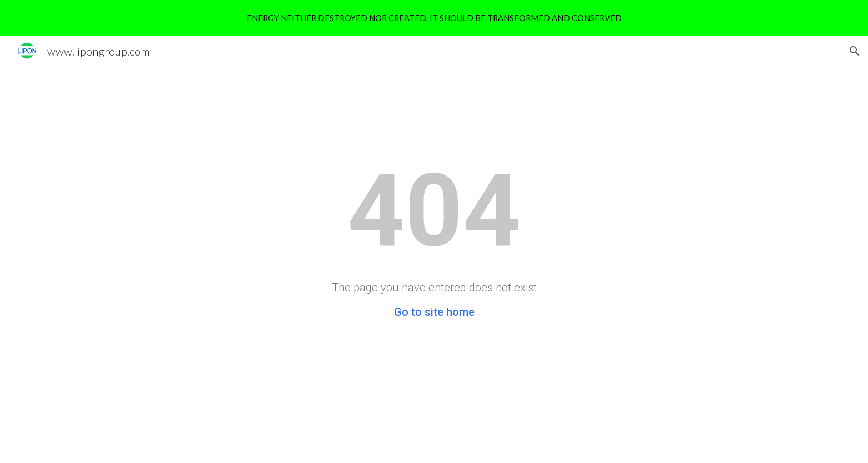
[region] (434, 18)
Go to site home (434, 312)
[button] (855, 51)
